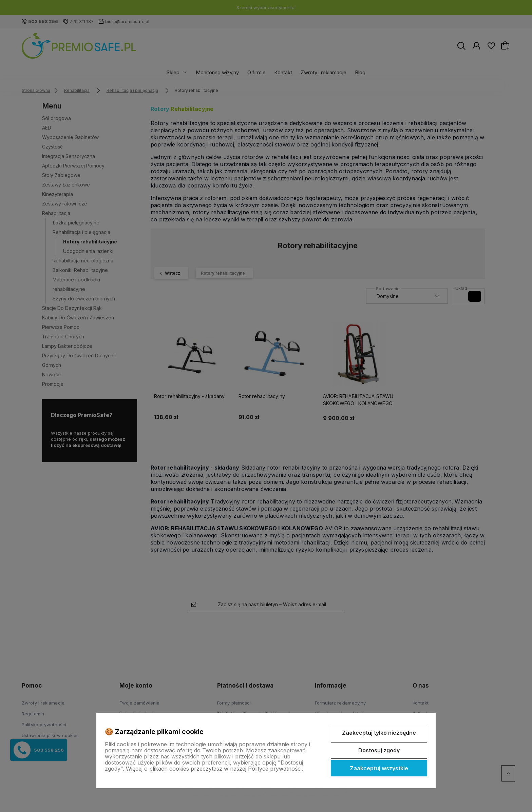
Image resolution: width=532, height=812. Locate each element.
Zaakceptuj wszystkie (379, 768)
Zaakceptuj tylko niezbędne (379, 733)
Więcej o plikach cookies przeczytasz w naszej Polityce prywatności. (214, 769)
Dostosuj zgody (379, 750)
